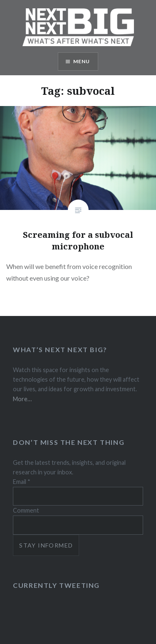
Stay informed (46, 545)
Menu (82, 61)
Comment (26, 510)
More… (22, 399)
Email (22, 482)
